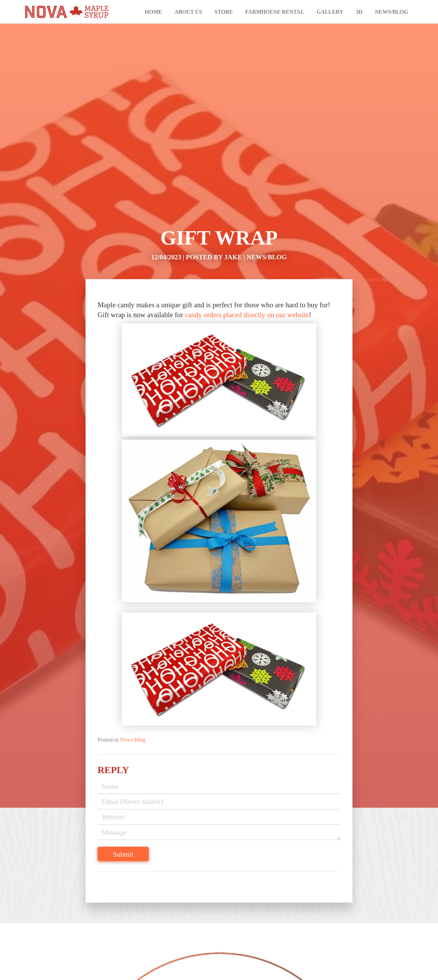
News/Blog (391, 12)
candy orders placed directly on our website (247, 315)
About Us (188, 12)
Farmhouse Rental (275, 12)
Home (153, 12)
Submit (123, 854)
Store (224, 12)
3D (359, 12)
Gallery (330, 12)
